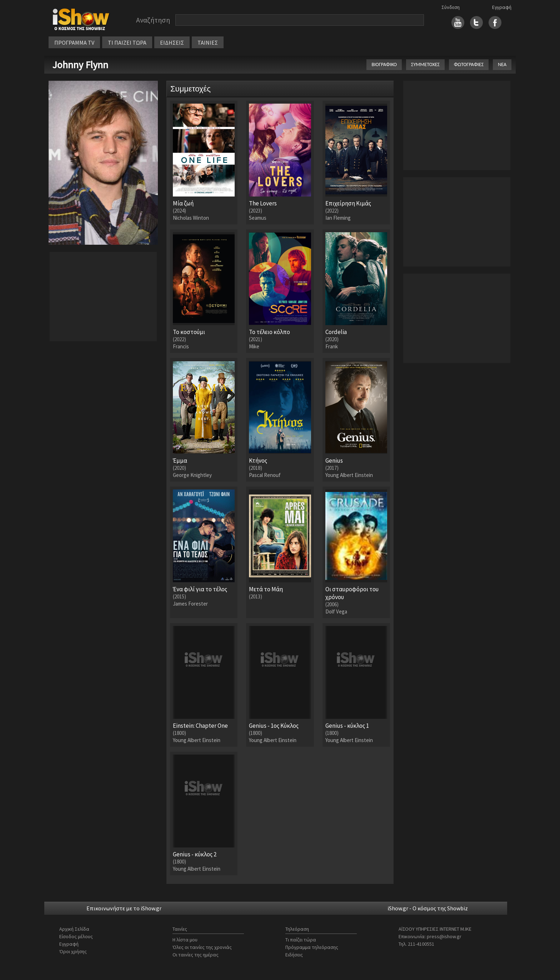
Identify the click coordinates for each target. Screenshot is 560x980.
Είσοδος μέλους (76, 936)
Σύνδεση (451, 7)
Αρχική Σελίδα (74, 929)
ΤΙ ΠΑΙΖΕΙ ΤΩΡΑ (127, 43)
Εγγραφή (502, 7)
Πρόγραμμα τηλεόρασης (312, 947)
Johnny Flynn (80, 65)
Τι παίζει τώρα (301, 940)
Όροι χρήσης (73, 951)
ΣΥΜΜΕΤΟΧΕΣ (425, 64)
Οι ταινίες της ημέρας (196, 955)
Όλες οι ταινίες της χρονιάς (202, 947)
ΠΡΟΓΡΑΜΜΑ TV (74, 43)
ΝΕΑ (502, 64)
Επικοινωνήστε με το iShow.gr (124, 908)
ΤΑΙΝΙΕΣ (208, 43)
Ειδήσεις (294, 955)
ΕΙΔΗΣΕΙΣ (172, 43)
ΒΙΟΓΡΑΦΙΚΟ (384, 64)
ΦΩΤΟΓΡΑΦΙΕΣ (469, 64)
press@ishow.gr (444, 936)
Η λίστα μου (185, 940)
